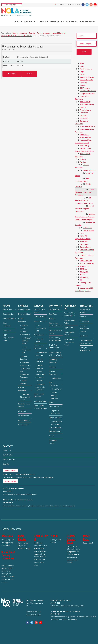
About (82, 274)
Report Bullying (24, 420)
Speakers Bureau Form (56, 412)
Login (78, 4)
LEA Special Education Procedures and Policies (84, 200)
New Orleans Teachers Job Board (69, 342)
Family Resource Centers (24, 405)
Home (82, 233)
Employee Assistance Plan (85, 349)
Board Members (86, 261)
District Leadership (7, 324)
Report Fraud (87, 537)
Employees (84, 244)
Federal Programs (40, 401)
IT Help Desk (84, 321)
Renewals (52, 367)
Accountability (85, 102)
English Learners (23, 382)
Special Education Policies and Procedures (84, 192)
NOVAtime (83, 336)
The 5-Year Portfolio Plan (54, 346)
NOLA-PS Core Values (70, 322)
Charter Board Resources (39, 395)
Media (51, 402)
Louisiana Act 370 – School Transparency (56, 424)
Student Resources (22, 389)
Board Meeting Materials (54, 395)
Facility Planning (86, 69)
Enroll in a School (24, 314)
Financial (83, 107)
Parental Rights (24, 327)
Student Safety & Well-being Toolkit (56, 354)
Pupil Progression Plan (26, 350)
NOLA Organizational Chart (8, 338)
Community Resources (53, 361)
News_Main (84, 272)
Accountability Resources (41, 354)
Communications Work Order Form (86, 342)
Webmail (83, 317)
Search (55, 4)
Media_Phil (84, 242)
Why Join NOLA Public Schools (70, 314)
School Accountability (25, 333)
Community (84, 277)
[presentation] (76, 69)
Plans (82, 63)
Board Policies (22, 537)
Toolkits (40, 381)
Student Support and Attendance (40, 374)
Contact (8, 446)
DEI (81, 280)
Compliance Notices (87, 94)
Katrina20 (53, 319)
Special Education (24, 358)
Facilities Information (88, 91)
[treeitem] (82, 63)
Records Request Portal (71, 539)
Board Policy (85, 146)
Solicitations (85, 135)
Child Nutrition (88, 231)
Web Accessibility (9, 459)
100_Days (83, 269)
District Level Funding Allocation (56, 324)
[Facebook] (83, 5)
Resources (84, 113)
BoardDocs (7, 536)
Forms (82, 74)
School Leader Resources (39, 347)
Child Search (87, 228)
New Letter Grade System (55, 332)
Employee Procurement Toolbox (84, 329)
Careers (83, 115)
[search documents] (87, 36)
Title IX (52, 436)
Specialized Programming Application (41, 387)
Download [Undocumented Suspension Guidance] (12, 74)
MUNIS (54, 536)
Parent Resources (90, 170)
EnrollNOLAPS (41, 537)
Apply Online (69, 328)
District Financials (55, 418)
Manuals (83, 85)
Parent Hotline (23, 425)
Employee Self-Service (85, 311)
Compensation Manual (70, 333)
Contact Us (71, 4)
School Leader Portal (88, 126)
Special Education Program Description (84, 209)
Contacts (83, 83)
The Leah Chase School (39, 311)
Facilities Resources (39, 367)
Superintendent (8, 319)
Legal (82, 72)
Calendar (62, 4)
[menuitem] (18, 21)
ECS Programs (85, 88)
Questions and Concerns (25, 364)
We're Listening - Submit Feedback (55, 339)
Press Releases (86, 110)
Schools (83, 159)
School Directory (24, 309)
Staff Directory (8, 455)
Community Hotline (53, 442)
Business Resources (53, 373)
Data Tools (53, 314)
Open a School (39, 335)
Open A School (85, 247)
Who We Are (7, 309)
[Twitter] (87, 5)
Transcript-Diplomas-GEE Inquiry (25, 397)
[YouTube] (95, 5)
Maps (82, 66)
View (29, 74)
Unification (84, 118)
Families (83, 162)
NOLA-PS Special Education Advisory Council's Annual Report (85, 217)
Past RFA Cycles (39, 340)
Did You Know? (54, 309)
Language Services (87, 77)
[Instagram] (91, 5)
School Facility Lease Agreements (40, 407)
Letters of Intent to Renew (26, 341)
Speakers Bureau (55, 407)
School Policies (85, 137)
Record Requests (86, 80)
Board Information (87, 104)
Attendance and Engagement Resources (25, 373)
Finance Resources (39, 360)
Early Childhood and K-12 (41, 328)
